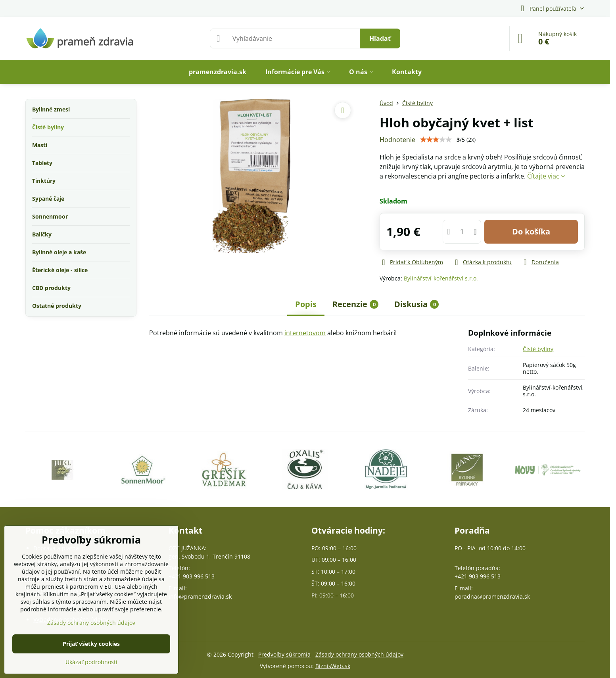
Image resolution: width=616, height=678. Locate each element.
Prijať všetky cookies (91, 644)
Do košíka (531, 231)
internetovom (305, 333)
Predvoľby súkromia (284, 654)
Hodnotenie (397, 140)
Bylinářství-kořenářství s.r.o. (441, 278)
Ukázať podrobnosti (91, 662)
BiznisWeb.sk (333, 666)
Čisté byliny (538, 349)
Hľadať (380, 38)
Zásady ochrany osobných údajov (359, 654)
